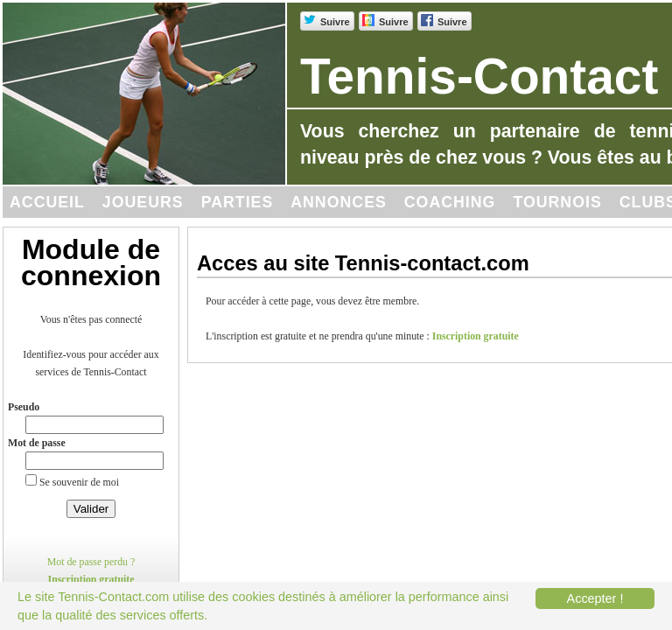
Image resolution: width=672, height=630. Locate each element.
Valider (91, 509)
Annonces (339, 202)
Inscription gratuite (91, 579)
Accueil (47, 202)
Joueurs (143, 202)
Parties (238, 202)
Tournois (557, 202)
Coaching (450, 202)
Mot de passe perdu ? (91, 562)
